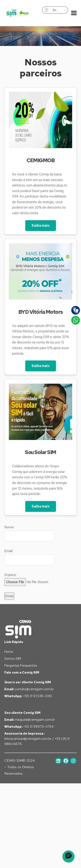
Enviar (9, 596)
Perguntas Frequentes (21, 666)
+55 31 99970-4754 (29, 727)
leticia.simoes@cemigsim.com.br (28, 739)
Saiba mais (41, 225)
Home (9, 652)
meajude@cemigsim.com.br (30, 720)
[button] (68, 857)
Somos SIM (13, 659)
